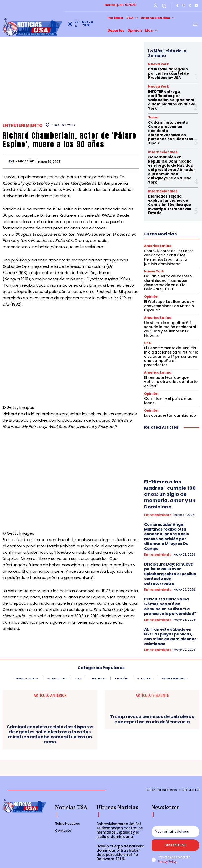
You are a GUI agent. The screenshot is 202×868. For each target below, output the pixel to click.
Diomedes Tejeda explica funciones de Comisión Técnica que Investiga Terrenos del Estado (171, 188)
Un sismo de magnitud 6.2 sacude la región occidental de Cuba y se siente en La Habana (171, 305)
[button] (164, 6)
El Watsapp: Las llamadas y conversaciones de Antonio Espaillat (168, 285)
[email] (175, 815)
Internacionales (160, 145)
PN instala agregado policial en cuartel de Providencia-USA (167, 73)
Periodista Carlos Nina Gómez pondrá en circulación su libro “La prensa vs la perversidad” (171, 547)
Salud (152, 113)
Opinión (150, 276)
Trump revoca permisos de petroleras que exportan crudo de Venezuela (152, 702)
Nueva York (156, 64)
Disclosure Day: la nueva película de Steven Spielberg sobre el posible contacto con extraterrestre (171, 522)
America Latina (157, 227)
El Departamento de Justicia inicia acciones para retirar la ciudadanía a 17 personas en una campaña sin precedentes (171, 328)
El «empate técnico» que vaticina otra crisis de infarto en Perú (172, 350)
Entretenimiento (23, 125)
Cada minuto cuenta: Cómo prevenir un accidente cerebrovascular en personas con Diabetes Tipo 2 (169, 127)
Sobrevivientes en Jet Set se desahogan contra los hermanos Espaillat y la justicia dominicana (171, 238)
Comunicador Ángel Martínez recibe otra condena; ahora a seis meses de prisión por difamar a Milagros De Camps (171, 495)
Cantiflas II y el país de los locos (167, 369)
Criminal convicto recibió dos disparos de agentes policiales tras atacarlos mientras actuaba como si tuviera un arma (50, 718)
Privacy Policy (167, 846)
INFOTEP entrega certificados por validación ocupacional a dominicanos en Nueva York (171, 97)
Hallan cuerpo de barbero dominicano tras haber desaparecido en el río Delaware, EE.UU (166, 262)
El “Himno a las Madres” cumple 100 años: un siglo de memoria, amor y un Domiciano (168, 460)
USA (147, 317)
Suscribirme (176, 829)
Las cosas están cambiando (169, 383)
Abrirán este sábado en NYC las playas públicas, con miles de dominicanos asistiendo (171, 570)
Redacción (25, 162)
